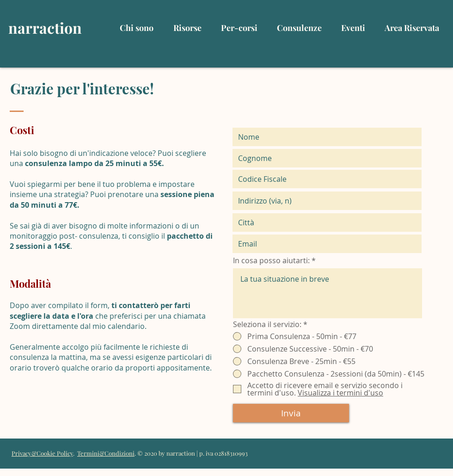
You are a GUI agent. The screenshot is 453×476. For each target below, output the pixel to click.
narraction (45, 28)
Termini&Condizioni (106, 453)
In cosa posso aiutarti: (271, 260)
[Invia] (291, 413)
